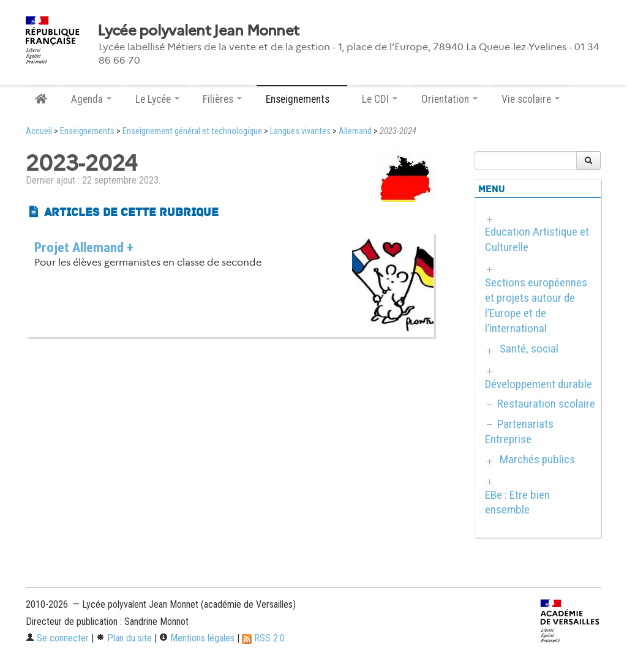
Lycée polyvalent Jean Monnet (198, 31)
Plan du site (124, 638)
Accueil (39, 131)
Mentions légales (197, 638)
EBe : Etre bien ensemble (517, 502)
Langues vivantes (300, 131)
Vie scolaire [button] (531, 99)
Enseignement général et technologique (192, 131)
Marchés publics (537, 459)
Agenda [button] (91, 99)
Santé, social (529, 349)
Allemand (355, 131)
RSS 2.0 (263, 638)
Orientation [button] (449, 99)
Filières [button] (222, 99)
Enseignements (87, 131)
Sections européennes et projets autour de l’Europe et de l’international (536, 305)
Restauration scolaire (546, 404)
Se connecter (57, 638)
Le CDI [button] (380, 99)
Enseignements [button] (302, 99)
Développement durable (539, 384)
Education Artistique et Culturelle (537, 239)
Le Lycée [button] (157, 99)
